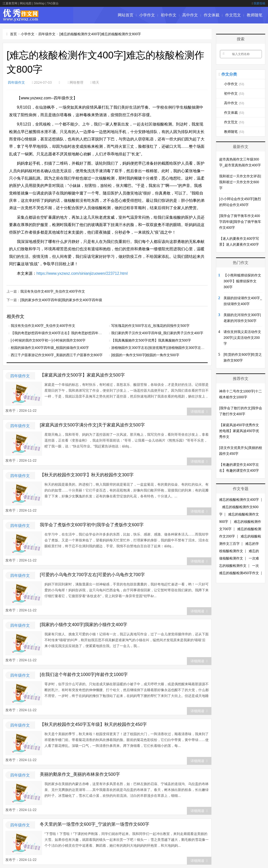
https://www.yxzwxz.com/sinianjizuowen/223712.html (82, 273)
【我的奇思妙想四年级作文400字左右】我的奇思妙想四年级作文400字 (64, 332)
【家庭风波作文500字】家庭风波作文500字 (82, 375)
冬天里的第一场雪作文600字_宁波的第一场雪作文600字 (95, 824)
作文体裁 (212, 15)
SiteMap (39, 3)
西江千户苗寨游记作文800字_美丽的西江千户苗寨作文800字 (57, 354)
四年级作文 (47, 34)
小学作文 (147, 15)
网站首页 (126, 15)
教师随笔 (255, 15)
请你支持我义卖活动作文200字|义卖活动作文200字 (242, 338)
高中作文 (190, 15)
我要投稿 (259, 3)
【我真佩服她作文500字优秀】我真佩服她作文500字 (151, 340)
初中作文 (169, 15)
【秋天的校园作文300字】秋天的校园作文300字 (87, 474)
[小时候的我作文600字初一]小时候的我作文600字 (48, 340)
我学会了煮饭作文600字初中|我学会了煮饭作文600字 (92, 524)
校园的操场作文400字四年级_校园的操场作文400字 (50, 347)
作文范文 (233, 15)
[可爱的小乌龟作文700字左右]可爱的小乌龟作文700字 (92, 574)
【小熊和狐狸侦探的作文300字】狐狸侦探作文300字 (242, 281)
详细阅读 (199, 411)
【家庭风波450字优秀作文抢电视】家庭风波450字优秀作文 (239, 431)
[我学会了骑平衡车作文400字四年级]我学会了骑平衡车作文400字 (240, 222)
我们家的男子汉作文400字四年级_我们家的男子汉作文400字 (157, 332)
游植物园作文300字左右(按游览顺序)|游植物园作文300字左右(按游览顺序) (167, 347)
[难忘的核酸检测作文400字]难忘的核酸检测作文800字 (100, 34)
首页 (13, 34)
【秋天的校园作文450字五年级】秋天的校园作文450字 (93, 724)
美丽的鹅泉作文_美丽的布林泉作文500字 (80, 774)
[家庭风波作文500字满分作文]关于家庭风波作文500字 (92, 424)
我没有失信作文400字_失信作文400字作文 (53, 291)
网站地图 (26, 3)
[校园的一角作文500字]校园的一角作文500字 (145, 354)
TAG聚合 (53, 3)
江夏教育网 (10, 3)
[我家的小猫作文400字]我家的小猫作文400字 (84, 624)
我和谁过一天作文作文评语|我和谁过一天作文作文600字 (240, 182)
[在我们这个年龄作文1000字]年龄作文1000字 (84, 674)
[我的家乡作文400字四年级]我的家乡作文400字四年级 (61, 299)
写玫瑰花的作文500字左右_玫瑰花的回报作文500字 (150, 325)
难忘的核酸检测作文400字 (239, 500)
